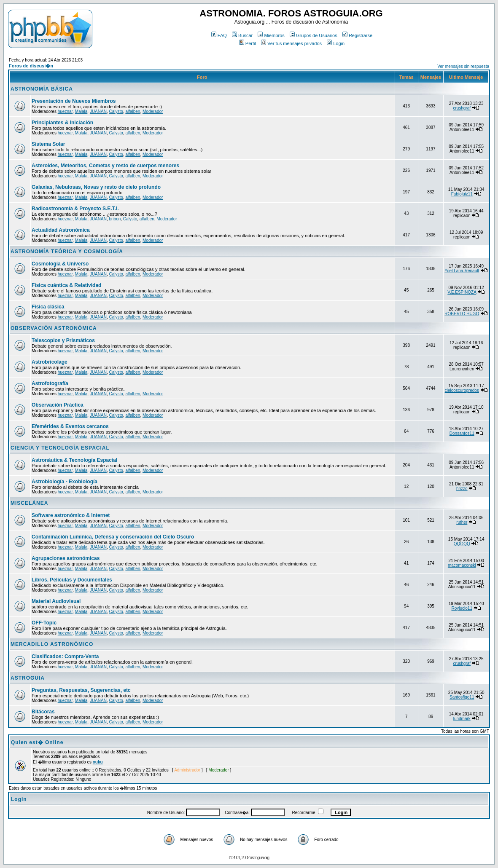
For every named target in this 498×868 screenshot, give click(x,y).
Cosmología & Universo (60, 264)
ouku (98, 762)
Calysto (116, 111)
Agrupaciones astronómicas (66, 558)
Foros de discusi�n (31, 66)
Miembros (271, 35)
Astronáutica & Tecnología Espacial (74, 460)
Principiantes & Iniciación (62, 123)
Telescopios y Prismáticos (63, 340)
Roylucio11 (462, 608)
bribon (115, 219)
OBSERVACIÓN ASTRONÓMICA (54, 328)
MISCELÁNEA (29, 503)
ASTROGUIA (28, 678)
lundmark (462, 719)
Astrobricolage (50, 362)
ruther (462, 522)
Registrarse (357, 35)
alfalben (133, 111)
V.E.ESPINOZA (462, 292)
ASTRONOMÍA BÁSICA (42, 89)
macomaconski (462, 565)
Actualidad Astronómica (61, 230)
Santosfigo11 (462, 697)
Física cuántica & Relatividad (66, 285)
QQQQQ (462, 544)
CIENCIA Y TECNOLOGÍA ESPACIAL (60, 448)
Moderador (153, 111)
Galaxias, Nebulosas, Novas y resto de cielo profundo (96, 187)
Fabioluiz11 (462, 194)
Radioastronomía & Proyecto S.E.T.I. (75, 209)
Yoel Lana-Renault (462, 271)
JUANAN (98, 111)
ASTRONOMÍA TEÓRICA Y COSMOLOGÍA (67, 252)
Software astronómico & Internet (71, 515)
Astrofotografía (50, 383)
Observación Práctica (58, 405)
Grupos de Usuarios (314, 35)
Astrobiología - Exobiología (65, 482)
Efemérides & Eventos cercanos (70, 426)
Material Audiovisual (56, 601)
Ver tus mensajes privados (291, 43)
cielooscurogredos (462, 390)
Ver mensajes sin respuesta (463, 66)
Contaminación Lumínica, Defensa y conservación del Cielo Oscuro (113, 537)
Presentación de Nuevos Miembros (74, 101)
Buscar (242, 35)
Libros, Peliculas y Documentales (72, 580)
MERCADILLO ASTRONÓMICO (52, 644)
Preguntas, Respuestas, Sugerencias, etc (81, 690)
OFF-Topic (44, 623)
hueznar (65, 111)
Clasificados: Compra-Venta (65, 656)
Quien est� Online (37, 742)
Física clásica (48, 307)
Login (336, 43)
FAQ (219, 35)
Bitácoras (43, 712)
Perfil (248, 43)
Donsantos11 (462, 433)
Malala (81, 111)
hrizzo (462, 489)
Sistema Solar (48, 144)
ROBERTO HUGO (462, 314)
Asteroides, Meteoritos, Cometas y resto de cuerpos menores (105, 166)
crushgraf (462, 108)
